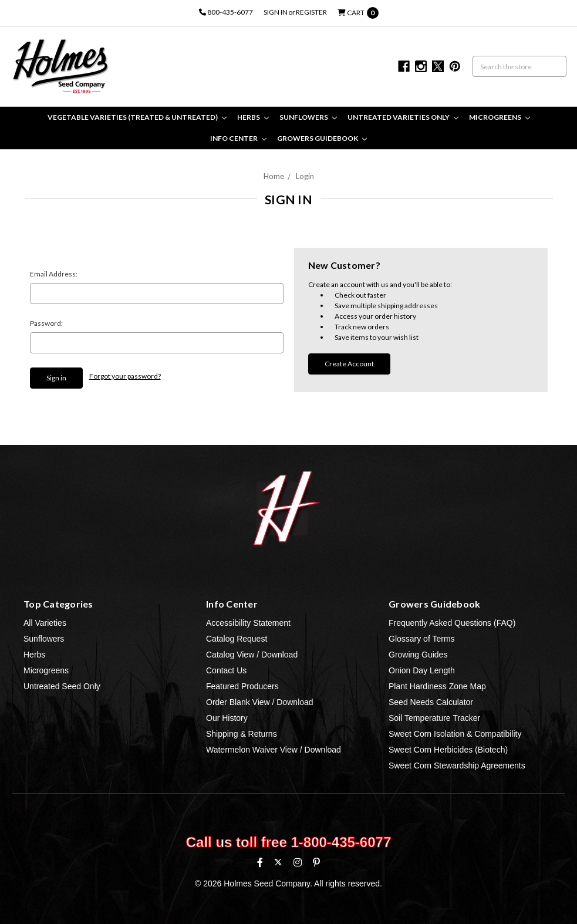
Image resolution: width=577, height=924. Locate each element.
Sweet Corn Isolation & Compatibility (455, 734)
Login (305, 176)
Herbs (253, 117)
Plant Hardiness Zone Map (437, 686)
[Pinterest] (316, 862)
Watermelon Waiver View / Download (274, 750)
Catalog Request (237, 639)
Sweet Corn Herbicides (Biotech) (448, 750)
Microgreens (500, 117)
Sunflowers (308, 117)
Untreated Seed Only (62, 686)
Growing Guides (418, 655)
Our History (227, 718)
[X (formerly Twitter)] (278, 862)
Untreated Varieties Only (403, 117)
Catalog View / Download (252, 655)
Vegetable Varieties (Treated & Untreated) (137, 117)
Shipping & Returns (242, 734)
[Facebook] (260, 862)
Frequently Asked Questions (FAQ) (452, 623)
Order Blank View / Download (260, 702)
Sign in (276, 12)
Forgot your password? (125, 376)
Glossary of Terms (422, 639)
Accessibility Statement (248, 623)
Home (274, 176)
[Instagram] (298, 862)
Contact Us (226, 670)
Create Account (349, 364)
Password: (46, 323)
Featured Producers (242, 686)
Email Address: (54, 274)
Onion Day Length (422, 670)
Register (311, 12)
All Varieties (45, 623)
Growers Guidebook (322, 138)
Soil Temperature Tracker (434, 718)
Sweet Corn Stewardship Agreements (457, 765)
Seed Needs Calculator (431, 702)
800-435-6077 (226, 12)
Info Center (238, 138)
